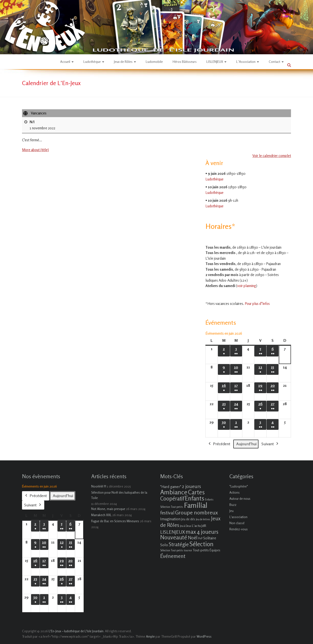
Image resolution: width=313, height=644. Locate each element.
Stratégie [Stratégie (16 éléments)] (179, 544)
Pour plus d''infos (257, 304)
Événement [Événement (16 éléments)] (173, 556)
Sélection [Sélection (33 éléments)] (201, 544)
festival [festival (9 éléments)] (167, 513)
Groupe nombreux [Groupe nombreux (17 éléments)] (196, 512)
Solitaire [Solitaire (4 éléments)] (210, 538)
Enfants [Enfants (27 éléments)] (195, 498)
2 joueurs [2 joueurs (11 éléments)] (191, 486)
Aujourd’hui (246, 444)
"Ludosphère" (239, 486)
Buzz (233, 505)
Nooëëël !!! (99, 486)
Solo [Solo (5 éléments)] (164, 545)
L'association (238, 517)
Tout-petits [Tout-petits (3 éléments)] (201, 550)
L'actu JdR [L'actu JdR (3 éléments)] (199, 526)
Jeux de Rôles (123, 61)
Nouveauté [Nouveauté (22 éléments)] (174, 537)
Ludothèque (92, 61)
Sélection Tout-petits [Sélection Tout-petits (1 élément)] (172, 550)
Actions (235, 492)
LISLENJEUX (215, 61)
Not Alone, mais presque (108, 509)
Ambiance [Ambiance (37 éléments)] (174, 492)
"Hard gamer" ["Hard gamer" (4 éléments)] (171, 487)
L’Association (246, 61)
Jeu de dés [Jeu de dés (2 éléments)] (188, 519)
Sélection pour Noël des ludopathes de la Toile (119, 495)
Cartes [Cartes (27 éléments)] (196, 492)
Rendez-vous (239, 529)
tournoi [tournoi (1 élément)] (188, 550)
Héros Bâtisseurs (185, 61)
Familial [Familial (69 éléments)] (196, 505)
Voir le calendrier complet (272, 156)
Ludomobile (154, 61)
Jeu (231, 511)
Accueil (65, 61)
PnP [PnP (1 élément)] (200, 539)
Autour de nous (240, 499)
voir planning (247, 286)
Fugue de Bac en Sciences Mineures (115, 521)
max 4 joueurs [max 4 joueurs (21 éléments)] (202, 532)
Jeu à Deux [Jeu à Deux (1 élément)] (186, 526)
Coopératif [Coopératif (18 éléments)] (172, 498)
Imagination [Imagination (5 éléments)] (170, 519)
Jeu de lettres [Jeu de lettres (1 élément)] (203, 519)
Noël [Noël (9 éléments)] (193, 538)
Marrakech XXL (101, 515)
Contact (274, 61)
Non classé (237, 523)
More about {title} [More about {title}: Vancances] (35, 150)
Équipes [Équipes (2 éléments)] (215, 550)
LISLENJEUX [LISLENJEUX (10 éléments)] (173, 532)
